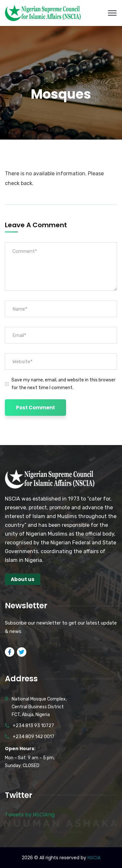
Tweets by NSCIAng (30, 815)
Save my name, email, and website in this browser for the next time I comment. (63, 384)
